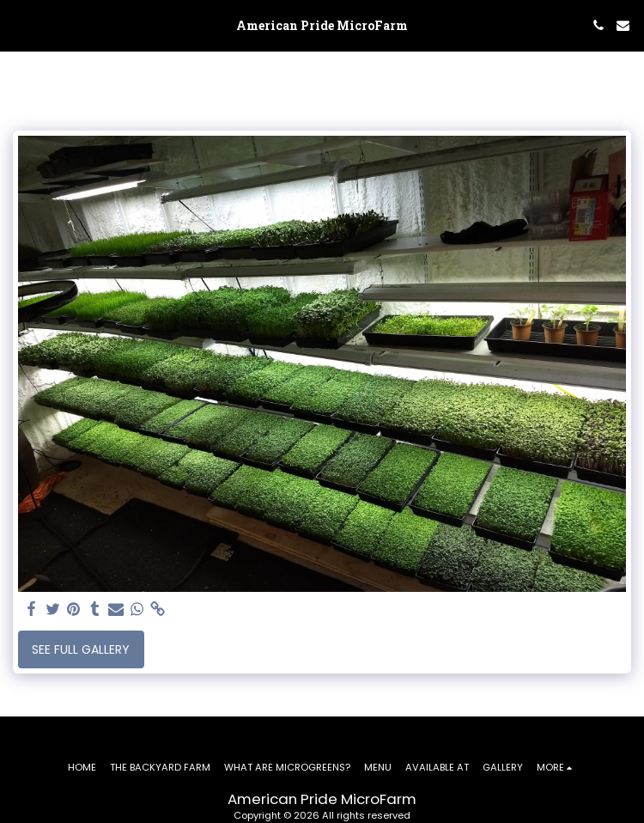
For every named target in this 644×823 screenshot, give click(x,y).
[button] (19, 25)
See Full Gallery (81, 649)
